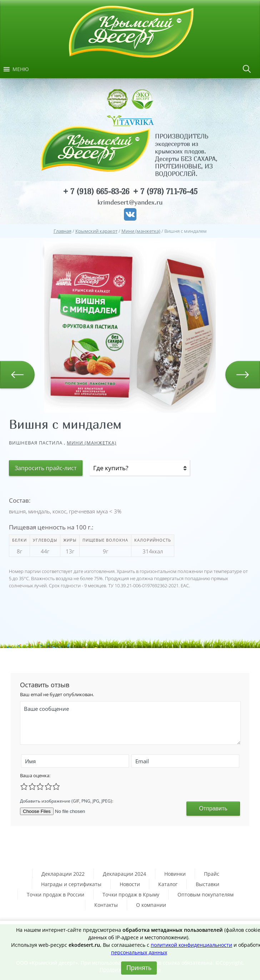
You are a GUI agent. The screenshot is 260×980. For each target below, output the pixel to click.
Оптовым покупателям (206, 894)
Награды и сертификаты (71, 884)
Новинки (175, 874)
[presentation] (135, 800)
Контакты (106, 905)
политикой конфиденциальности (191, 945)
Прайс (212, 874)
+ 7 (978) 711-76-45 (165, 192)
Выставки (207, 884)
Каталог (168, 884)
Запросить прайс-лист (46, 468)
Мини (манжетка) (92, 443)
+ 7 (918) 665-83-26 (96, 192)
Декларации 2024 (124, 874)
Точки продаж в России (56, 894)
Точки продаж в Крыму (131, 894)
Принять (139, 968)
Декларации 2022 (63, 874)
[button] (21, 69)
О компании (151, 905)
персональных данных (139, 952)
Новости (130, 884)
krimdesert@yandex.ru (130, 202)
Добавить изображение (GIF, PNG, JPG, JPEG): (67, 801)
